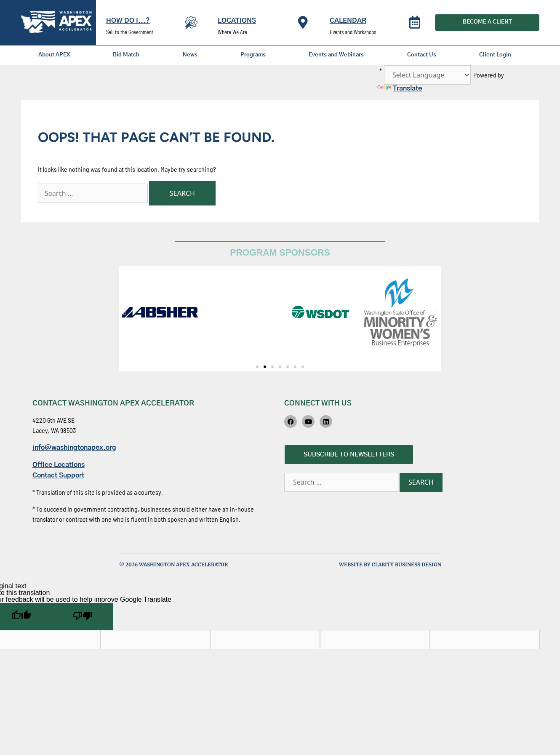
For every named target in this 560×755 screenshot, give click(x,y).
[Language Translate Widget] (427, 75)
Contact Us (422, 55)
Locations (237, 21)
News (190, 55)
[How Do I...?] (191, 22)
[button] (125, 312)
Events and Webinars (336, 55)
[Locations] (303, 22)
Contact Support (58, 475)
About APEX (54, 55)
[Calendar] (415, 22)
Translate (400, 88)
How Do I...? (128, 21)
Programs (253, 55)
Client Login (495, 55)
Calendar (348, 21)
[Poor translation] (83, 616)
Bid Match (126, 55)
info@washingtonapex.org (74, 448)
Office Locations (59, 465)
